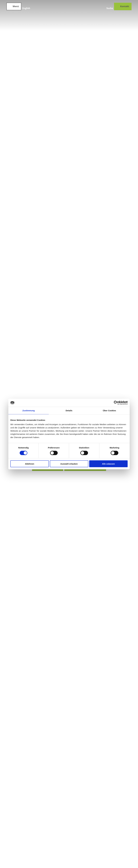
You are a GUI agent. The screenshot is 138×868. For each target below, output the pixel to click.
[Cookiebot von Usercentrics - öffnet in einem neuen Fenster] (116, 403)
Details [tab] (69, 411)
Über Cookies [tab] (109, 411)
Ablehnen (30, 464)
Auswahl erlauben (69, 464)
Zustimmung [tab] (29, 411)
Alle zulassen (108, 464)
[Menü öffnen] (14, 6)
